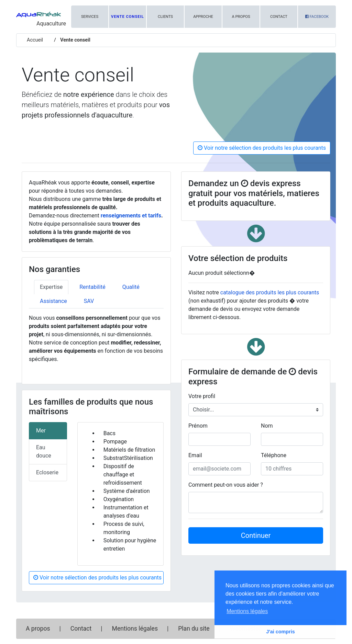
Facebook (317, 17)
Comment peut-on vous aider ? (226, 485)
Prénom (198, 426)
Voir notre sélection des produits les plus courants (262, 148)
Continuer (256, 535)
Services (90, 17)
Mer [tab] (41, 431)
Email (195, 455)
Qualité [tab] (131, 287)
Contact (279, 17)
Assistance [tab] (53, 301)
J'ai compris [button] (280, 632)
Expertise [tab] (51, 287)
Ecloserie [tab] (47, 472)
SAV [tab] (89, 301)
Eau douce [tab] (44, 451)
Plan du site (194, 629)
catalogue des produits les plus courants (270, 292)
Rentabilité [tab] (92, 287)
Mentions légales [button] (247, 611)
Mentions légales (135, 629)
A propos (241, 17)
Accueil (35, 40)
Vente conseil (128, 17)
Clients (165, 17)
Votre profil (202, 396)
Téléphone (274, 455)
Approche (203, 17)
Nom (267, 426)
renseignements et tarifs (131, 216)
